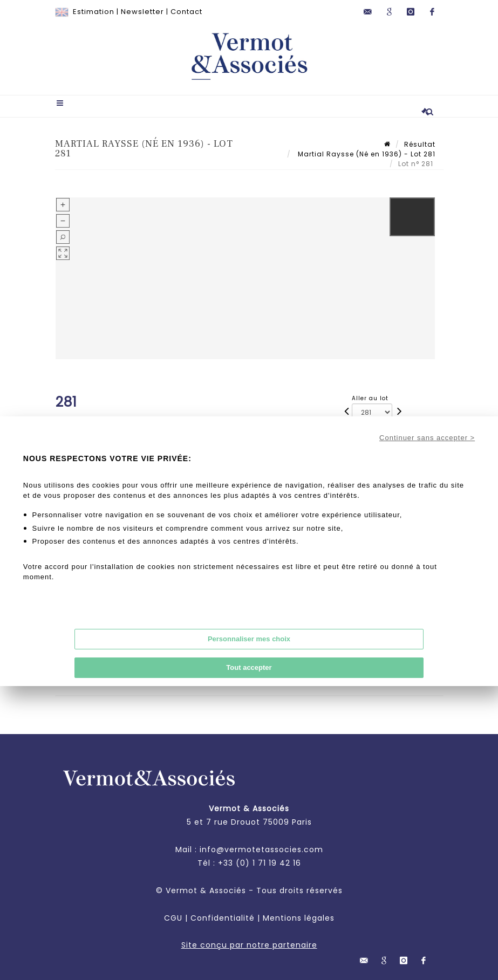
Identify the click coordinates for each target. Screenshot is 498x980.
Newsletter (142, 12)
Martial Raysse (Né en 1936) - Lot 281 (366, 154)
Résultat (420, 144)
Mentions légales (299, 918)
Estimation (94, 12)
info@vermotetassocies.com (261, 849)
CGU (173, 918)
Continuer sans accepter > (427, 438)
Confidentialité (223, 918)
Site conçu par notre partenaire (249, 945)
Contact (186, 12)
